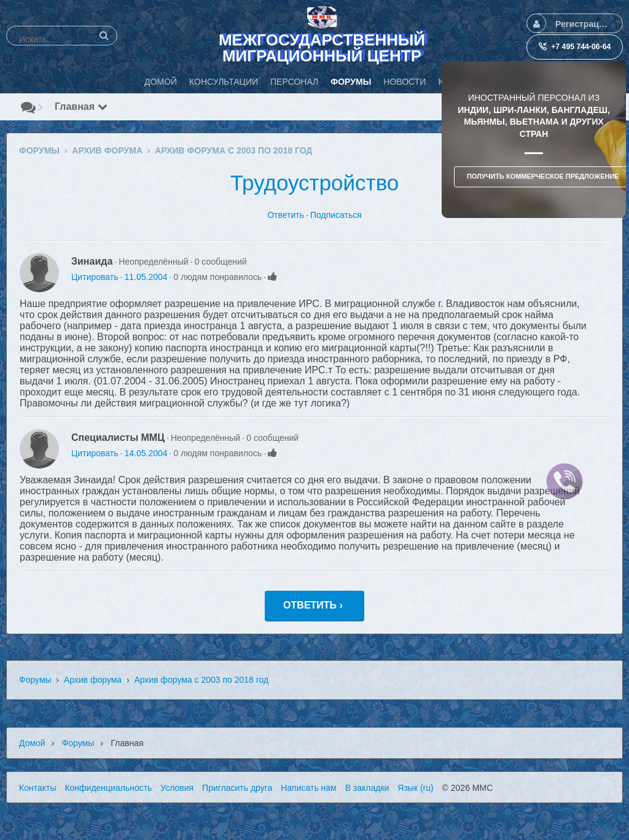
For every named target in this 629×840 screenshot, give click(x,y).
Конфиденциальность (108, 788)
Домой (32, 743)
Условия (177, 788)
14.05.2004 (146, 453)
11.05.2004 (146, 277)
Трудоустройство (315, 183)
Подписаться (336, 215)
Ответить (286, 215)
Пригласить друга (237, 788)
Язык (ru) (415, 788)
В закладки (367, 788)
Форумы (35, 680)
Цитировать (95, 277)
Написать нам (309, 788)
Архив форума (93, 680)
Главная (81, 107)
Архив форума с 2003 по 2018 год (201, 680)
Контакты (37, 788)
